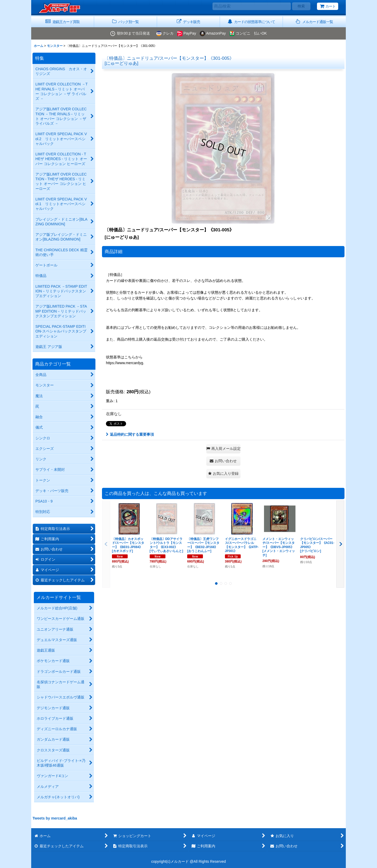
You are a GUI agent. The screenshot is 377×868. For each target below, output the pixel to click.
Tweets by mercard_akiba (55, 818)
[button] (314, 22)
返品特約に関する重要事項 (130, 434)
